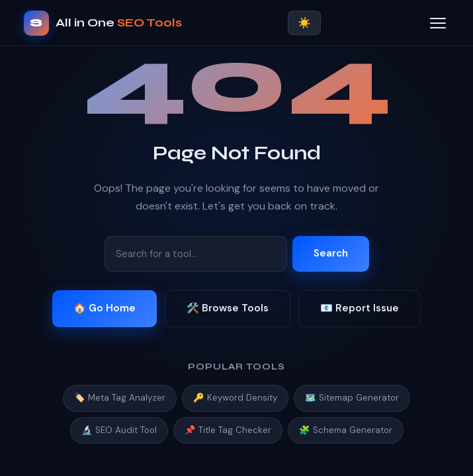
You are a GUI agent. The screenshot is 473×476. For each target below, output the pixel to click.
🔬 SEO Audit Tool (119, 430)
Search (331, 253)
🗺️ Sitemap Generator (352, 398)
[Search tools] (196, 254)
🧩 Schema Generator (346, 430)
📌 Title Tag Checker (228, 430)
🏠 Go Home (105, 308)
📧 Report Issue (360, 308)
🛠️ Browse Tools (228, 308)
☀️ (304, 23)
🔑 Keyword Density (235, 398)
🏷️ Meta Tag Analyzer (120, 398)
